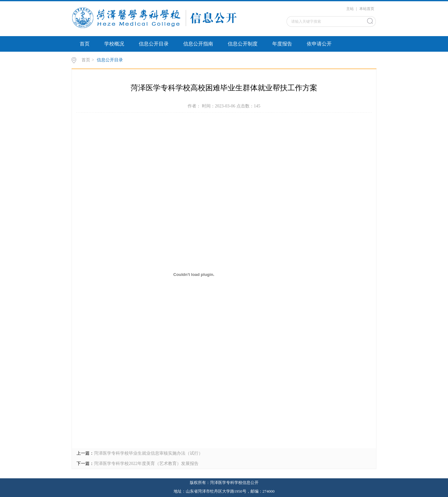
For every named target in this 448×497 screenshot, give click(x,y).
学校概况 (114, 44)
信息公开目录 (154, 44)
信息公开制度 (243, 44)
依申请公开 (319, 44)
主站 (350, 9)
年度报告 (282, 44)
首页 (85, 44)
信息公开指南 (198, 44)
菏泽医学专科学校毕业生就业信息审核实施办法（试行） (148, 453)
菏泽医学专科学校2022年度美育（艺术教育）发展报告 (146, 464)
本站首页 (367, 9)
